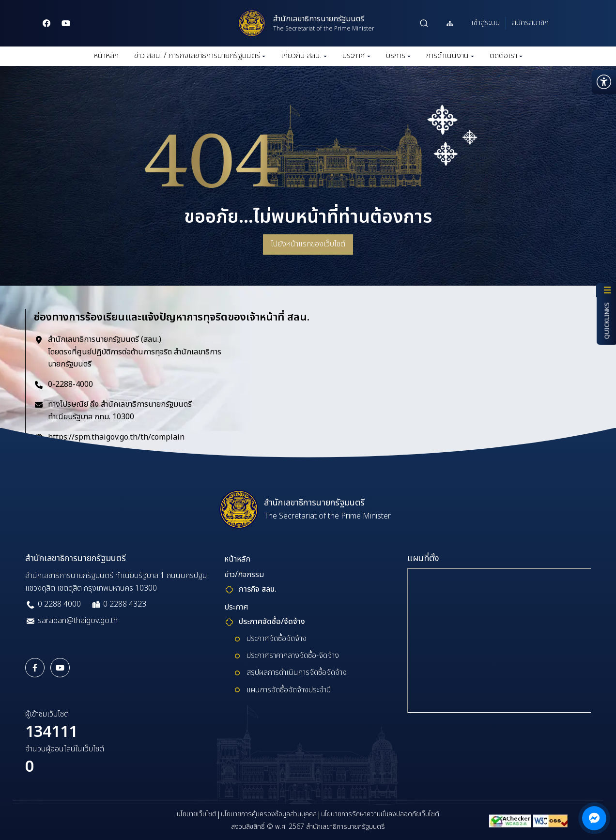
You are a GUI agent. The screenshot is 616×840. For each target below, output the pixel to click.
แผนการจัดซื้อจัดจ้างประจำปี (289, 690)
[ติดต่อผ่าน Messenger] (594, 818)
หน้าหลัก (106, 56)
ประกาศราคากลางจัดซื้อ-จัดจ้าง (293, 656)
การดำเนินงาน (450, 56)
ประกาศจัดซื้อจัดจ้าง (277, 639)
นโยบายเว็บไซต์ (197, 814)
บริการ (398, 56)
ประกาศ (356, 56)
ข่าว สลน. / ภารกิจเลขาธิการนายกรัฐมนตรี (200, 56)
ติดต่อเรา (506, 56)
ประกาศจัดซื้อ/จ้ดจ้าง (272, 622)
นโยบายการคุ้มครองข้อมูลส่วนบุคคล (269, 814)
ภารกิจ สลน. (258, 589)
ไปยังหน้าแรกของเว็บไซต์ (308, 244)
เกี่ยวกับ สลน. (304, 56)
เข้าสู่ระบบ (485, 23)
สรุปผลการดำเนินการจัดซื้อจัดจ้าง (297, 672)
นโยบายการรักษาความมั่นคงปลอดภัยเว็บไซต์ (380, 814)
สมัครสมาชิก (530, 23)
